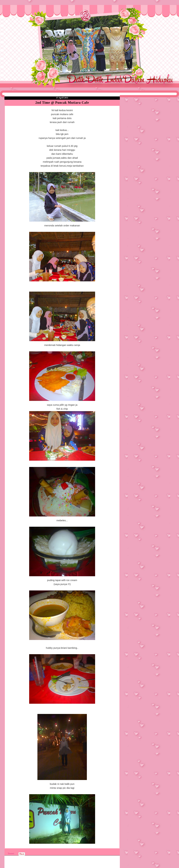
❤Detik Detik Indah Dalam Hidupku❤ (23, 13)
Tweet (11, 853)
